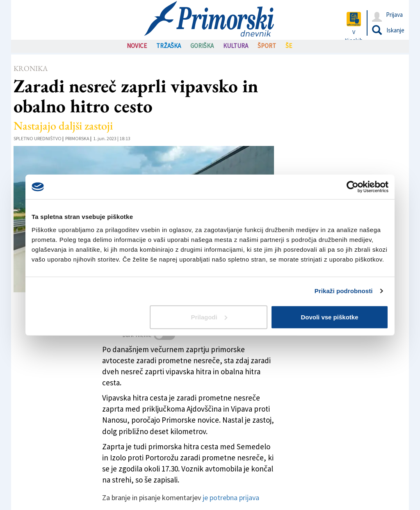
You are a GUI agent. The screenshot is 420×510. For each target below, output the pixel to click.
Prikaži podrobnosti (344, 291)
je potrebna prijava (231, 497)
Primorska (77, 138)
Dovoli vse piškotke (329, 317)
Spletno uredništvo (38, 138)
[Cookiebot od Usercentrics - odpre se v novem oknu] (353, 187)
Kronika (31, 68)
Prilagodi (209, 317)
